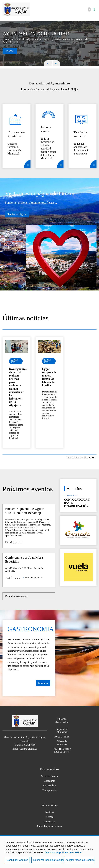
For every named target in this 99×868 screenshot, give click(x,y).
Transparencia (49, 790)
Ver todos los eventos (16, 596)
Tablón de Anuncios (62, 743)
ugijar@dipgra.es (28, 749)
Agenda (50, 817)
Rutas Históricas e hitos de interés (62, 750)
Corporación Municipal (62, 731)
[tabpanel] (49, 44)
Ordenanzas (50, 822)
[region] (49, 852)
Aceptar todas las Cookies (80, 860)
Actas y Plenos (62, 737)
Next (56, 63)
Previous (48, 63)
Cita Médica (49, 786)
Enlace (10, 51)
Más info (43, 683)
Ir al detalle (16, 346)
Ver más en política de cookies (63, 853)
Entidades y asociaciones (50, 826)
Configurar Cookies (17, 860)
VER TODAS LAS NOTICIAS (81, 458)
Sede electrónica (49, 776)
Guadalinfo (50, 781)
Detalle (27, 164)
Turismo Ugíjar (17, 214)
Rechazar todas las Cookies (48, 860)
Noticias (49, 812)
